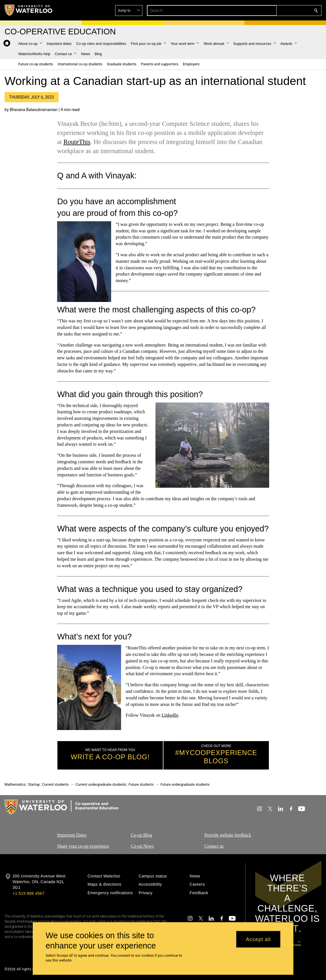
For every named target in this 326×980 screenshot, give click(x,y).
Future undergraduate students (185, 784)
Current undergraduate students (101, 784)
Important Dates (72, 835)
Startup (34, 784)
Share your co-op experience (83, 846)
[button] (275, 11)
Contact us (214, 846)
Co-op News (142, 846)
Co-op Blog (141, 835)
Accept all (258, 939)
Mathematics (15, 784)
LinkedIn (170, 715)
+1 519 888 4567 (28, 893)
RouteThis (77, 142)
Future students (141, 784)
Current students (55, 784)
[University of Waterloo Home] (29, 10)
